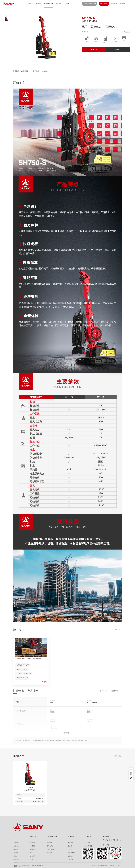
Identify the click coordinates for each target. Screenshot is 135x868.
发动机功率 (108, 25)
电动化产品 (50, 846)
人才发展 (67, 4)
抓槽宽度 (93, 25)
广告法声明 (119, 865)
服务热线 (106, 836)
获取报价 (94, 49)
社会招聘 (88, 846)
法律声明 (112, 865)
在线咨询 (118, 49)
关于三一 (31, 4)
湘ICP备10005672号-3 (37, 865)
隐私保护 (106, 865)
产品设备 (49, 843)
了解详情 (45, 682)
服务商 (70, 846)
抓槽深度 (84, 25)
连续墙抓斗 (45, 71)
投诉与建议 (71, 860)
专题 (32, 859)
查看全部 (118, 632)
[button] (46, 62)
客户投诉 (106, 845)
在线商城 (104, 4)
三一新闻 (33, 843)
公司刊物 (16, 859)
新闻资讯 (39, 4)
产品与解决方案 (49, 4)
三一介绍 (16, 843)
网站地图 (93, 865)
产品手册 (126, 32)
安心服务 (71, 843)
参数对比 (115, 694)
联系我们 (99, 865)
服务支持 (59, 4)
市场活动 (33, 846)
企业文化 (16, 846)
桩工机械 (36, 71)
